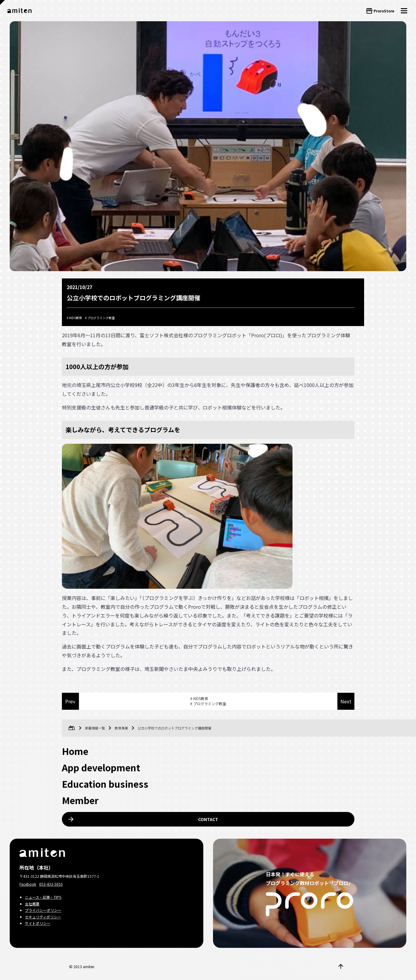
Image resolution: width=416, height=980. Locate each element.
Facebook (28, 884)
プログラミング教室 (101, 318)
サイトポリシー (38, 923)
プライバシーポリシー (43, 910)
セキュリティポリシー (43, 917)
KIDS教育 (76, 318)
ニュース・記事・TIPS (43, 897)
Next (346, 701)
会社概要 (32, 904)
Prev (70, 701)
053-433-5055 (51, 884)
